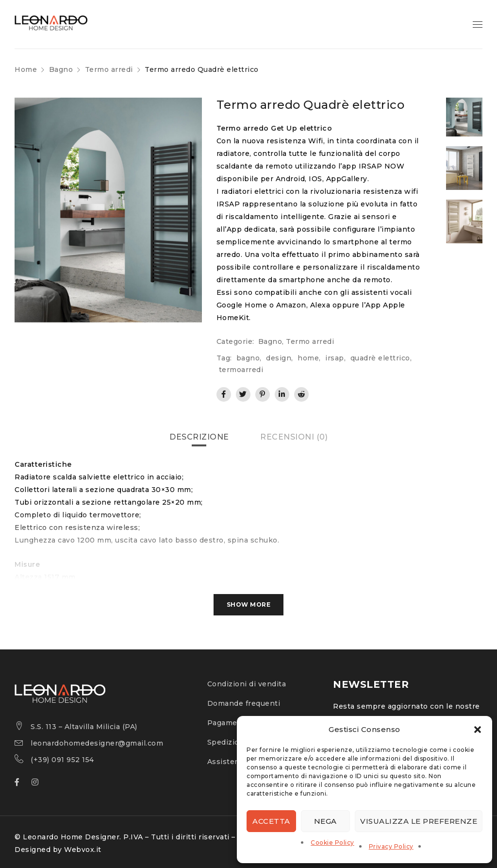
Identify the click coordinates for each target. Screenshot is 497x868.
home (308, 358)
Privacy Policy (391, 846)
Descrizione (199, 437)
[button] (478, 730)
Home (26, 69)
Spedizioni (227, 742)
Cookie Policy (332, 842)
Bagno (61, 69)
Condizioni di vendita (247, 684)
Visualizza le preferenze (419, 821)
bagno (248, 358)
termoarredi (241, 370)
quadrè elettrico (380, 358)
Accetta (271, 821)
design (279, 358)
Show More (249, 604)
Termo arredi (109, 69)
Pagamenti (228, 723)
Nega (325, 821)
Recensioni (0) (294, 437)
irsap (335, 358)
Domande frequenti (244, 703)
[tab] (199, 437)
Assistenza (228, 762)
